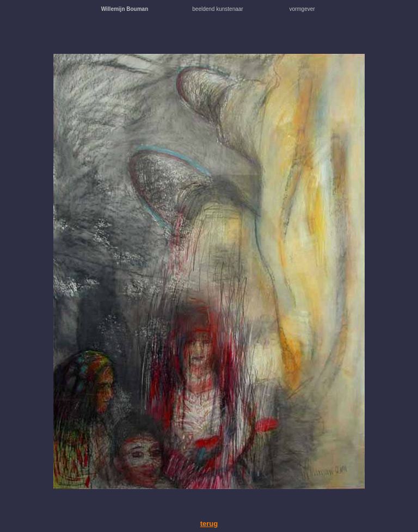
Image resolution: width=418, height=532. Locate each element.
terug (209, 524)
